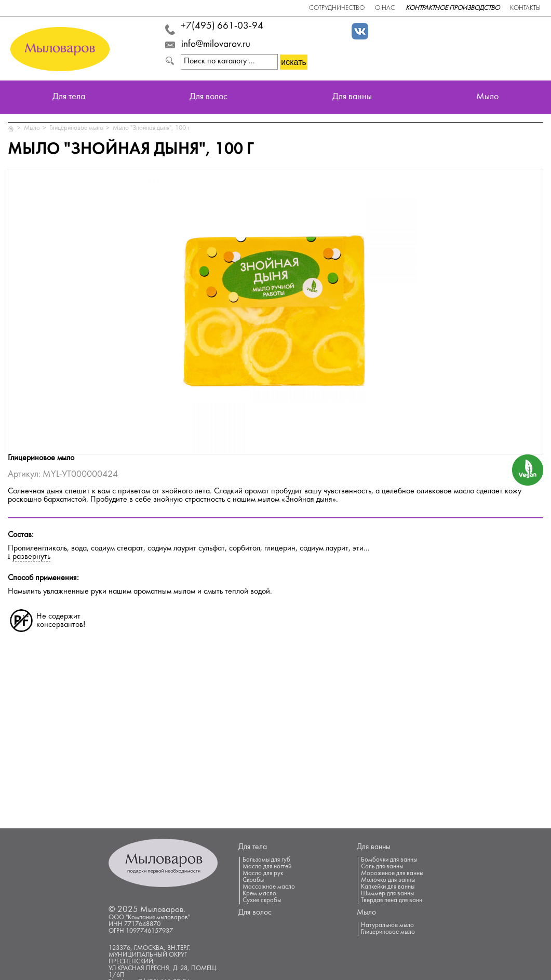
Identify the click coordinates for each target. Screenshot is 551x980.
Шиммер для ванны (387, 894)
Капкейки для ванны (388, 887)
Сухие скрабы (262, 901)
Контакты (525, 8)
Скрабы (253, 880)
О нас (385, 8)
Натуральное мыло (387, 925)
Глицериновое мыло (76, 128)
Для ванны (352, 97)
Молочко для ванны (388, 880)
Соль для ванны (382, 867)
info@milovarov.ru (216, 45)
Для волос (209, 97)
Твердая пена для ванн (392, 901)
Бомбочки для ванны (389, 860)
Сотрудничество (337, 8)
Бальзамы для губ (266, 860)
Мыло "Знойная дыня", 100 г (151, 128)
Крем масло (259, 894)
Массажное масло (269, 887)
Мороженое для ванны (392, 874)
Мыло (487, 97)
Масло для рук (263, 874)
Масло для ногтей (267, 867)
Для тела (69, 97)
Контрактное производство (453, 8)
